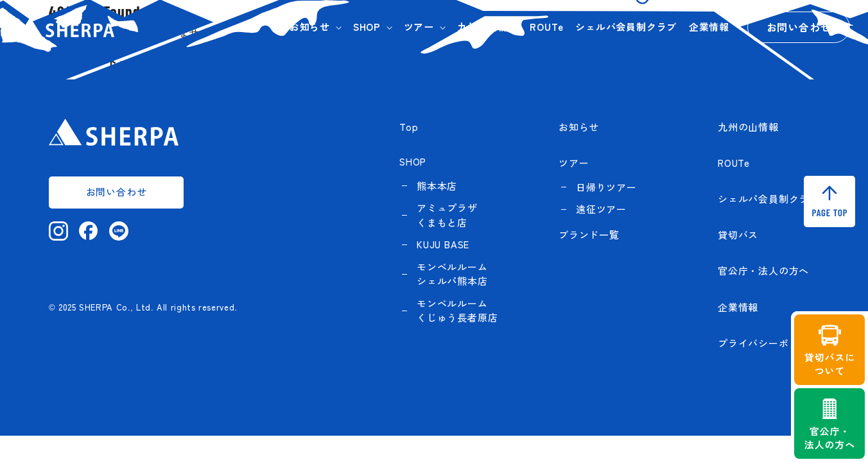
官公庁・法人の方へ (763, 270)
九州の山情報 (488, 27)
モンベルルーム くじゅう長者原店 (457, 311)
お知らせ (310, 27)
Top (409, 127)
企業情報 (709, 27)
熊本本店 (437, 186)
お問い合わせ (799, 27)
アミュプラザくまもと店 (447, 215)
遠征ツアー (601, 209)
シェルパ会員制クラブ (626, 27)
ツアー (419, 27)
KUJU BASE (443, 244)
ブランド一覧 (589, 235)
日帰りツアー (606, 187)
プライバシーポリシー (768, 343)
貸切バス (738, 235)
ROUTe (546, 27)
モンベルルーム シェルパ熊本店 (452, 274)
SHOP (367, 27)
